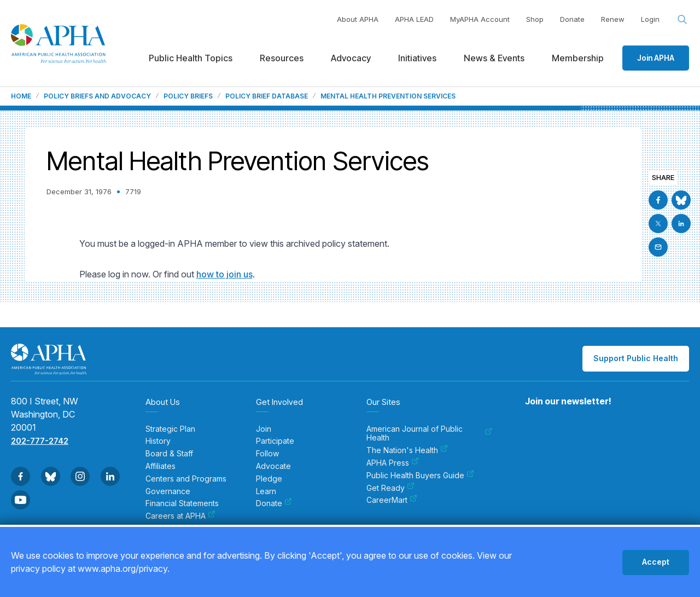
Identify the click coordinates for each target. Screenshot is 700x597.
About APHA (358, 19)
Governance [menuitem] (168, 491)
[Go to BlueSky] (681, 200)
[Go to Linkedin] (681, 224)
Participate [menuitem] (275, 441)
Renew (613, 19)
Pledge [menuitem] (269, 479)
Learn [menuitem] (266, 491)
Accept (656, 562)
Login (650, 19)
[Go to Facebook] (658, 200)
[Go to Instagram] (80, 476)
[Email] (658, 247)
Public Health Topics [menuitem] (191, 58)
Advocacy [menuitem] (351, 58)
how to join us (224, 274)
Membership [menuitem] (578, 58)
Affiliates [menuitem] (161, 466)
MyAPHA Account (480, 19)
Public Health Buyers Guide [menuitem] (420, 476)
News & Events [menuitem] (494, 58)
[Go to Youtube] (21, 500)
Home (21, 96)
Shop (535, 19)
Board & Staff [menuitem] (169, 454)
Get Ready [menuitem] (390, 488)
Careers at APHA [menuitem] (180, 516)
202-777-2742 (40, 441)
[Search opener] (682, 20)
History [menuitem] (158, 441)
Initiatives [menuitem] (417, 58)
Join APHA (656, 58)
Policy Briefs (188, 96)
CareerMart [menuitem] (392, 500)
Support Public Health (636, 358)
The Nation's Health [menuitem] (407, 450)
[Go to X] (658, 224)
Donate (572, 19)
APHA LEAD (414, 19)
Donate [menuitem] (274, 503)
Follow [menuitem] (267, 454)
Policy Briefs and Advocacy (97, 96)
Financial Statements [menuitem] (182, 503)
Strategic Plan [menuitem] (170, 429)
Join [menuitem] (264, 429)
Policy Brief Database (267, 96)
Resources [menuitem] (282, 58)
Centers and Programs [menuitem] (186, 479)
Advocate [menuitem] (273, 466)
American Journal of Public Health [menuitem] (429, 434)
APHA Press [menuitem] (393, 463)
